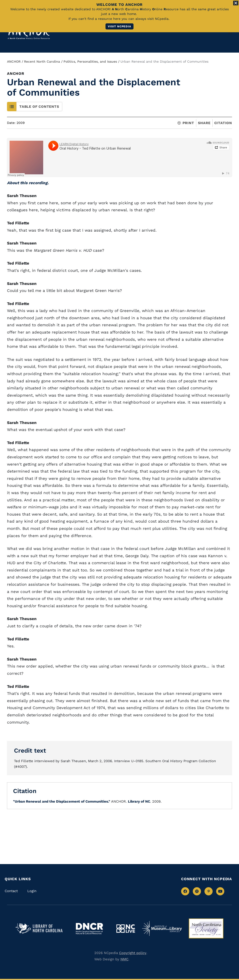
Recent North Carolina (42, 61)
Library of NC (139, 801)
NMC (124, 959)
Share (204, 123)
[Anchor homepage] (29, 33)
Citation (223, 123)
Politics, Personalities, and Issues (90, 61)
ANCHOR (14, 61)
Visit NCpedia (119, 26)
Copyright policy (133, 953)
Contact (11, 891)
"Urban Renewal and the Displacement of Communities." (62, 801)
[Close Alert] (236, 3)
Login (32, 891)
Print (186, 123)
